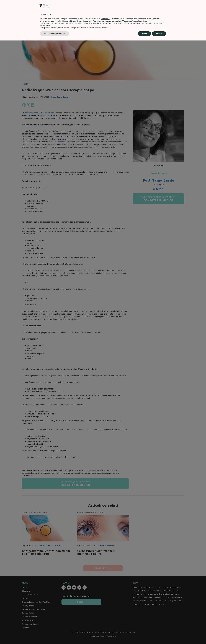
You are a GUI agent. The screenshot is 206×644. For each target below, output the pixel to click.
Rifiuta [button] (144, 637)
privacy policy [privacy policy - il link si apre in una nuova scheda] (105, 622)
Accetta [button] (159, 637)
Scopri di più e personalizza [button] (55, 637)
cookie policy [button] (145, 625)
